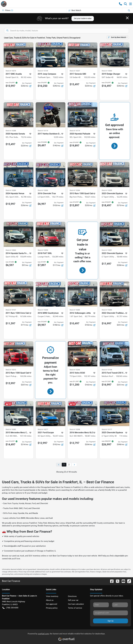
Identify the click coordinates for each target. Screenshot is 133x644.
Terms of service (75, 608)
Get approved (51, 604)
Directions (72, 596)
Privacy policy (52, 608)
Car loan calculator (76, 604)
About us (50, 600)
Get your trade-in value (83, 18)
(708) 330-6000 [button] (10, 608)
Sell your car (73, 600)
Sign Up (111, 621)
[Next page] (74, 465)
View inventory (52, 596)
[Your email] (111, 613)
